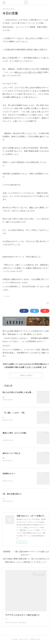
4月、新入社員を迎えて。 (13, 495)
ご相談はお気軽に (26, 375)
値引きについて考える (11, 454)
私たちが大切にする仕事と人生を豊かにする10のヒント (25, 392)
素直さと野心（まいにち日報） (15, 433)
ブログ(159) (6, 296)
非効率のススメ (9, 474)
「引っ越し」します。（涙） (14, 413)
